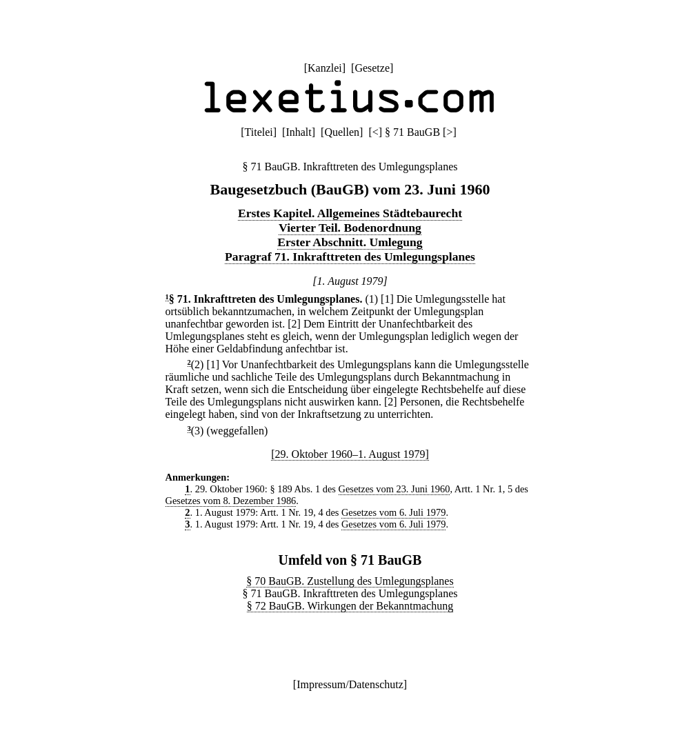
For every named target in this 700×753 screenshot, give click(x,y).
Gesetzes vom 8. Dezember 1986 (231, 501)
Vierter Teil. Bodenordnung (350, 228)
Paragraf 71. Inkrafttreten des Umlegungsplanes (350, 257)
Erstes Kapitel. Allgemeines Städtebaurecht (350, 213)
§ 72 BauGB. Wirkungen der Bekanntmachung (350, 606)
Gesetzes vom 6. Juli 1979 (393, 512)
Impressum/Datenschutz (350, 684)
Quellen (342, 132)
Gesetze (372, 68)
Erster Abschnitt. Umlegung (350, 242)
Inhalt (298, 132)
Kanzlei (325, 68)
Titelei (259, 132)
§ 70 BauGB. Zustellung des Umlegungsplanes (350, 581)
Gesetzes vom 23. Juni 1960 (394, 489)
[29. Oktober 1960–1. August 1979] (350, 454)
